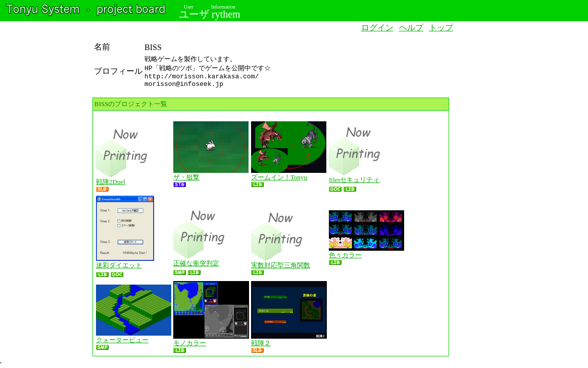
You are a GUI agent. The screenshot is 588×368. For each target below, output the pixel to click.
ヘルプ (411, 28)
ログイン (377, 28)
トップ (441, 28)
